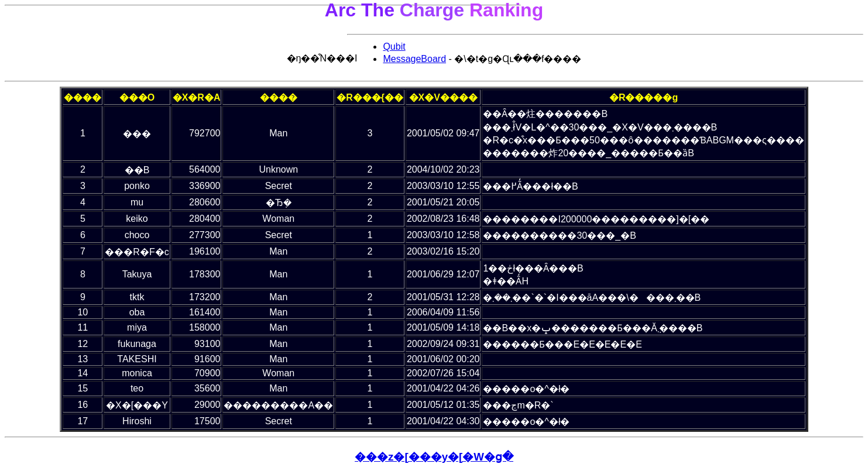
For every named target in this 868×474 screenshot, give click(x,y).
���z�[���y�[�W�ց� (434, 457)
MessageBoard (411, 59)
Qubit (390, 47)
